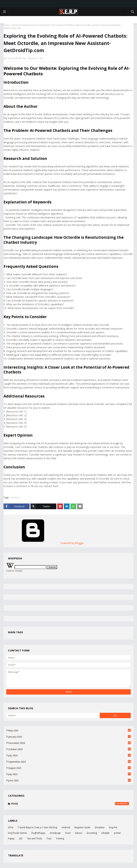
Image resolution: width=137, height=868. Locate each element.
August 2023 (69, 768)
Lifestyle (105, 833)
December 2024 (69, 743)
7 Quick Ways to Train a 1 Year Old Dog (37, 827)
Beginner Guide (82, 827)
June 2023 (69, 780)
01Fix (11, 827)
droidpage (55, 833)
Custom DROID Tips (16, 58)
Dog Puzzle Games (17, 833)
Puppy (11, 838)
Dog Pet (113, 827)
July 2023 (69, 774)
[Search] (53, 715)
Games (78, 833)
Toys (49, 838)
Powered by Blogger (45, 543)
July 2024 (69, 755)
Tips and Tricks (35, 838)
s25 (21, 838)
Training (60, 838)
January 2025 (69, 737)
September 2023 (69, 762)
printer (117, 833)
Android (17, 25)
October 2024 (69, 749)
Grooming (92, 833)
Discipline (100, 827)
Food (70, 804)
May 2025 (69, 730)
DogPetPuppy (38, 833)
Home (7, 25)
